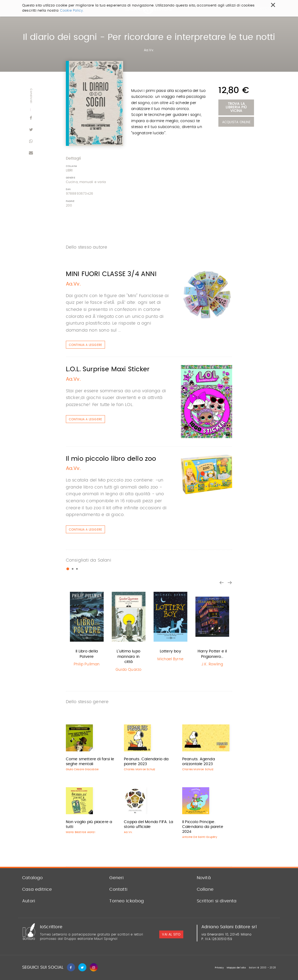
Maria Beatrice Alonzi (80, 832)
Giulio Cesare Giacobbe (82, 769)
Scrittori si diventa (217, 901)
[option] (87, 629)
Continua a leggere (86, 345)
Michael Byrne (170, 659)
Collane (205, 889)
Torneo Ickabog (127, 901)
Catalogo (33, 878)
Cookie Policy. (72, 11)
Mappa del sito (236, 968)
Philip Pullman (87, 664)
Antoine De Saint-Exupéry (200, 837)
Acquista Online (236, 122)
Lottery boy (170, 651)
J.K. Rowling (212, 664)
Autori (29, 901)
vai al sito (171, 934)
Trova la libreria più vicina (236, 107)
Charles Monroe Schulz (140, 769)
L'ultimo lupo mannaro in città (128, 657)
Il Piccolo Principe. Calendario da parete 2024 (203, 827)
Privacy (219, 968)
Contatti (118, 889)
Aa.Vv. (149, 50)
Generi (116, 878)
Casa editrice (37, 889)
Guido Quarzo (128, 670)
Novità (204, 878)
